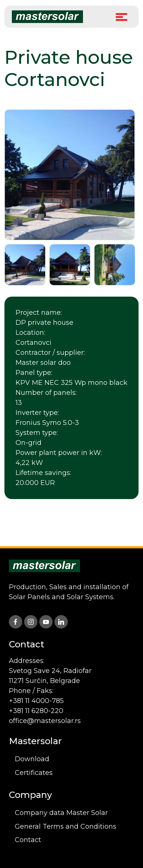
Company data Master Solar (61, 813)
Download (32, 759)
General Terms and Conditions (66, 826)
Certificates (34, 773)
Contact (28, 840)
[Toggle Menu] (122, 16)
